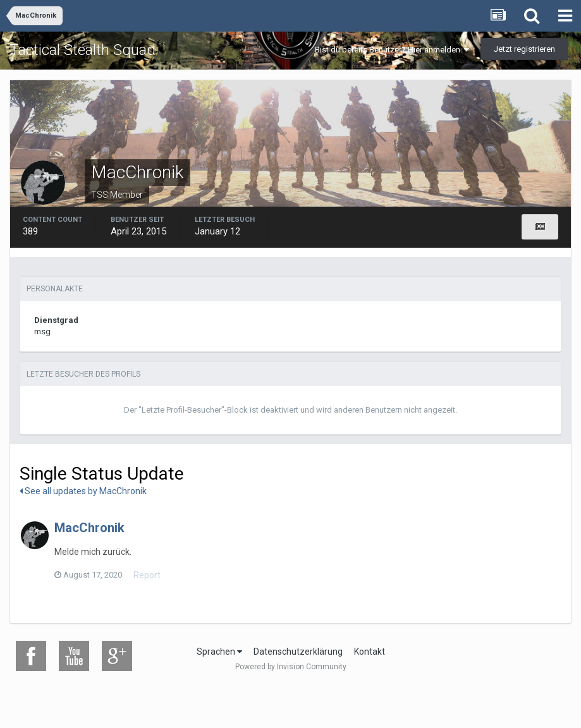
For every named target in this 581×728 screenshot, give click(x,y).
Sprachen (219, 652)
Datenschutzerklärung (298, 652)
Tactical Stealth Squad (83, 50)
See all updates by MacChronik (83, 491)
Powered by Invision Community (291, 667)
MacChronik (89, 528)
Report (147, 575)
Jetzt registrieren (524, 49)
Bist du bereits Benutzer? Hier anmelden (392, 50)
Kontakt (370, 652)
